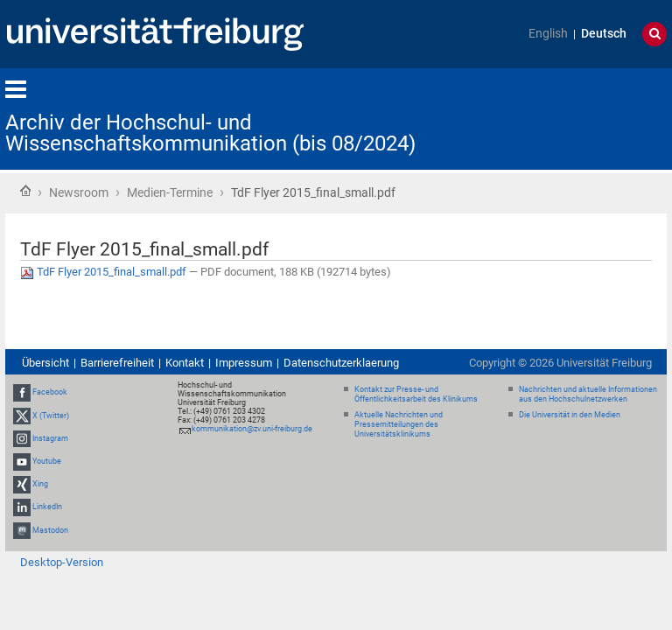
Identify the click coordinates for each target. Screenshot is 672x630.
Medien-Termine (170, 192)
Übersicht (45, 363)
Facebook (50, 393)
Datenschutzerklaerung (341, 363)
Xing (40, 484)
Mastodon (50, 530)
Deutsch (604, 34)
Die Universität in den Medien (570, 415)
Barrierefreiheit (117, 363)
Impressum (244, 363)
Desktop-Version (62, 562)
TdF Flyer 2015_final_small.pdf (105, 272)
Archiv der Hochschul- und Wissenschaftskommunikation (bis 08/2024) (210, 133)
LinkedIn (47, 507)
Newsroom (79, 192)
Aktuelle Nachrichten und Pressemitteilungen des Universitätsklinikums (399, 424)
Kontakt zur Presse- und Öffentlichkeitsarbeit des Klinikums (416, 394)
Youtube (47, 461)
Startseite (25, 191)
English (548, 34)
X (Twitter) (51, 416)
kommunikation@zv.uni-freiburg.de (252, 429)
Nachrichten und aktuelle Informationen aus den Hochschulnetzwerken (588, 394)
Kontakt (185, 363)
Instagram (50, 438)
